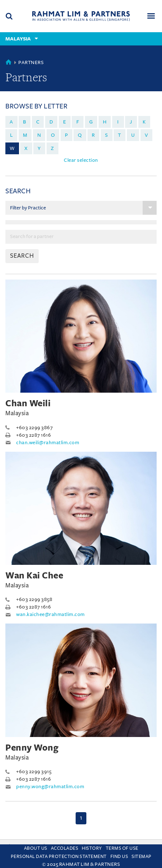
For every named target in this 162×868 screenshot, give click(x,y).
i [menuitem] (118, 122)
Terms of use (122, 848)
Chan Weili (28, 403)
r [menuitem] (93, 135)
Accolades (65, 848)
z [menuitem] (53, 148)
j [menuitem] (131, 122)
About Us (36, 848)
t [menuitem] (120, 135)
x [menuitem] (26, 148)
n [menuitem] (39, 135)
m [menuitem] (25, 135)
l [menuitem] (11, 135)
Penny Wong (32, 748)
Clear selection (81, 160)
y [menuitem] (39, 148)
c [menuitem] (38, 122)
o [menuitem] (53, 135)
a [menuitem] (11, 122)
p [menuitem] (66, 135)
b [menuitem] (25, 122)
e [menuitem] (65, 122)
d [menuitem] (51, 122)
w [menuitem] (12, 148)
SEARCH (22, 256)
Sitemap (142, 857)
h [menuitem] (105, 122)
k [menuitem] (144, 122)
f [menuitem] (78, 122)
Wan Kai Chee (34, 576)
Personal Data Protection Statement (59, 857)
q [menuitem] (80, 135)
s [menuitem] (107, 135)
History (92, 848)
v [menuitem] (146, 135)
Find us (119, 857)
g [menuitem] (91, 122)
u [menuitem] (133, 135)
